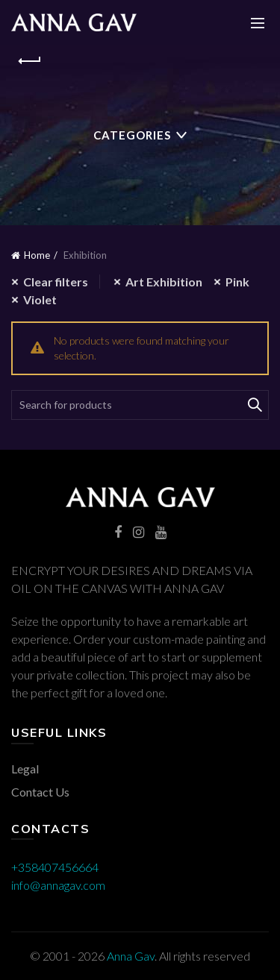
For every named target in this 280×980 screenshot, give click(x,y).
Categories (132, 135)
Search (254, 405)
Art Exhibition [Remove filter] (164, 282)
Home (37, 255)
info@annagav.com (58, 885)
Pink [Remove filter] (237, 282)
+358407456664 (55, 867)
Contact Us (40, 792)
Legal (25, 769)
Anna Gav (131, 956)
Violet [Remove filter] (40, 299)
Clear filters (56, 282)
